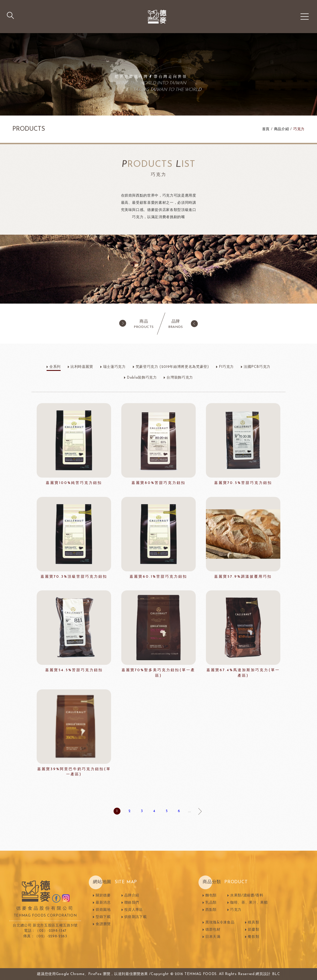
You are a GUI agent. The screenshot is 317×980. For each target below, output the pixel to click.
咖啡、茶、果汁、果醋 (249, 903)
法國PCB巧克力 (257, 367)
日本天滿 (213, 937)
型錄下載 (103, 917)
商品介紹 (282, 129)
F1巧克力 (226, 367)
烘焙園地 (103, 910)
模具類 (253, 923)
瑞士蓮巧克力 (114, 367)
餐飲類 (253, 937)
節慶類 (253, 930)
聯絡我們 (132, 903)
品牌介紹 (132, 895)
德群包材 (213, 930)
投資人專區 (134, 910)
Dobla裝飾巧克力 (142, 378)
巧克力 (299, 129)
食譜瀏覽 (103, 924)
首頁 (266, 129)
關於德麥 (103, 895)
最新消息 (103, 903)
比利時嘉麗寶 (82, 367)
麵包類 (211, 895)
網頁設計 (263, 974)
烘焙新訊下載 (136, 917)
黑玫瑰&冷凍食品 (220, 923)
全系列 (55, 367)
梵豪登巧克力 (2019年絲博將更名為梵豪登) (172, 367)
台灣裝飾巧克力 (180, 378)
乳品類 (211, 903)
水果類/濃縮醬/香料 (247, 895)
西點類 (211, 910)
